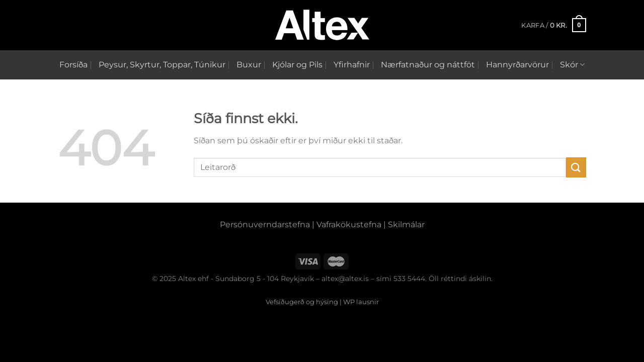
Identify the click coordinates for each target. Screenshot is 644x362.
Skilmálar (406, 224)
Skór (572, 65)
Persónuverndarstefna (265, 224)
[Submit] (576, 167)
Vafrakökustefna (349, 224)
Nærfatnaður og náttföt (428, 65)
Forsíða (73, 65)
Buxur (249, 65)
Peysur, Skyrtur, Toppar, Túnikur (162, 65)
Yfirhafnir (352, 65)
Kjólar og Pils (297, 65)
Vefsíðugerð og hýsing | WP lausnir (322, 302)
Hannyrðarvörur (517, 65)
